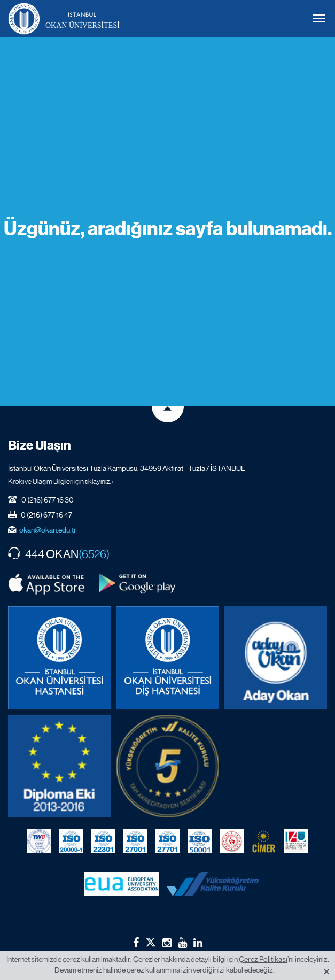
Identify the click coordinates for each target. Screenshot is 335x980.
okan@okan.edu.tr (48, 530)
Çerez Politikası (263, 959)
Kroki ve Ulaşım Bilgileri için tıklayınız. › (61, 481)
